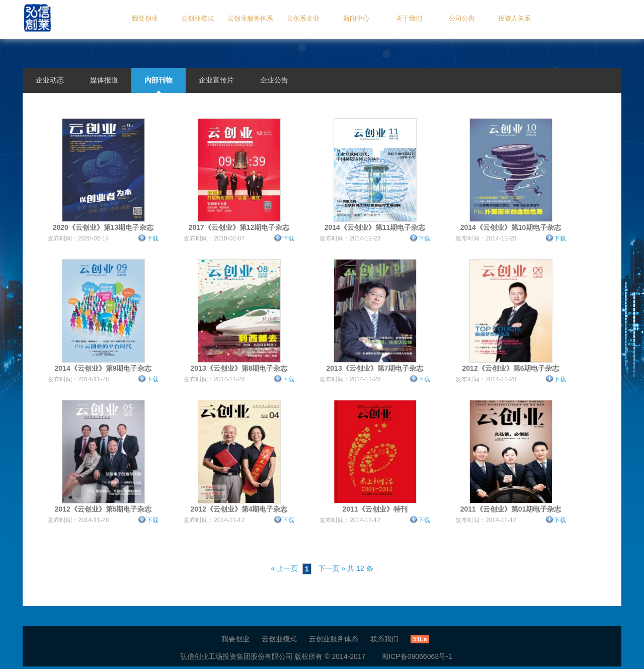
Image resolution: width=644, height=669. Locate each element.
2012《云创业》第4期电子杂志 (239, 509)
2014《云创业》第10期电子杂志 (511, 227)
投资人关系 (514, 18)
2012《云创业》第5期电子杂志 (103, 509)
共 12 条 (360, 568)
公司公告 (462, 18)
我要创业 (145, 18)
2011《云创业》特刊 (375, 509)
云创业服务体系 (250, 18)
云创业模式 (197, 18)
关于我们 (409, 18)
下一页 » (332, 568)
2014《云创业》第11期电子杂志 (375, 227)
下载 (152, 238)
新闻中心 (356, 18)
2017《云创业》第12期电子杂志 (239, 227)
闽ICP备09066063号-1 (410, 656)
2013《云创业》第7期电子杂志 (375, 368)
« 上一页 (284, 568)
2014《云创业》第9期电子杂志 (103, 368)
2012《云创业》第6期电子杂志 (511, 368)
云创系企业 (303, 18)
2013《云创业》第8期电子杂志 (239, 368)
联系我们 (384, 639)
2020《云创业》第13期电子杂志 (103, 227)
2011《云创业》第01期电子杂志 (511, 509)
